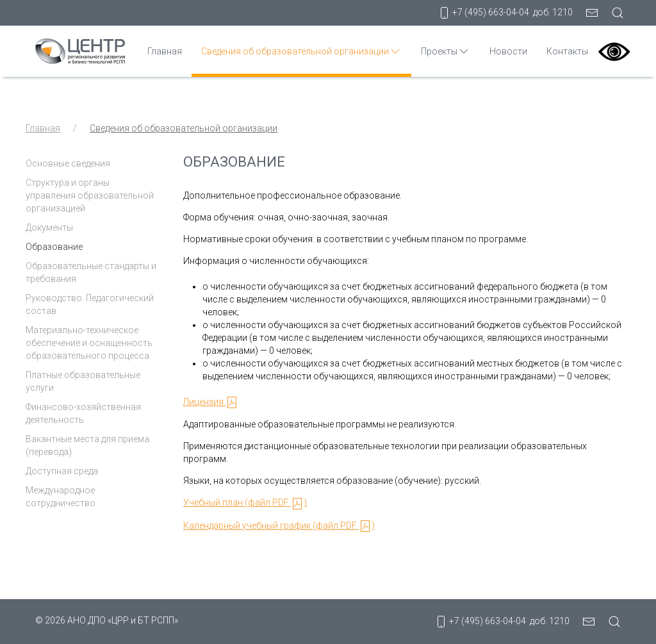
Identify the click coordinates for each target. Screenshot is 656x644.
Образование (54, 247)
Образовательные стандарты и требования (91, 272)
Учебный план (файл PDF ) (245, 502)
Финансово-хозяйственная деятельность (83, 413)
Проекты (446, 51)
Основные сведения (68, 163)
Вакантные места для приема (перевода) (87, 445)
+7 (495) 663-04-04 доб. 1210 (505, 13)
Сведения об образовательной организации (301, 51)
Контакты (567, 51)
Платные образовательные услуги (83, 381)
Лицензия (211, 402)
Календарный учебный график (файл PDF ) (279, 525)
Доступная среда (62, 471)
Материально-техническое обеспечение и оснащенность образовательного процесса (89, 343)
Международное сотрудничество (61, 497)
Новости (508, 51)
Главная (165, 51)
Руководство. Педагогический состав (90, 304)
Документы (49, 227)
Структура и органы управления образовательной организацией (90, 195)
